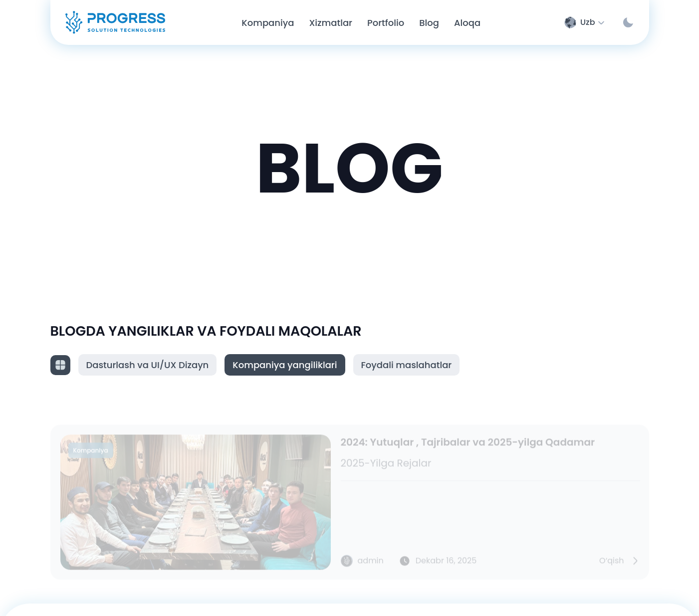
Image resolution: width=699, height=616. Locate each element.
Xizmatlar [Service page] (331, 23)
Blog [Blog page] (429, 23)
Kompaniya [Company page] (268, 23)
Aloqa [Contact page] (467, 23)
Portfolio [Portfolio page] (386, 23)
